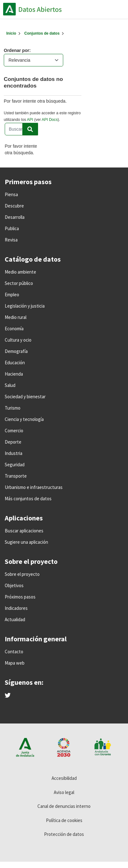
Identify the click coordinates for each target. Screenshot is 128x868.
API (30, 120)
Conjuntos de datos (42, 33)
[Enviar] (30, 129)
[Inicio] (11, 33)
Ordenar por (17, 50)
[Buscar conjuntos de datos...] (21, 129)
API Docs (50, 120)
